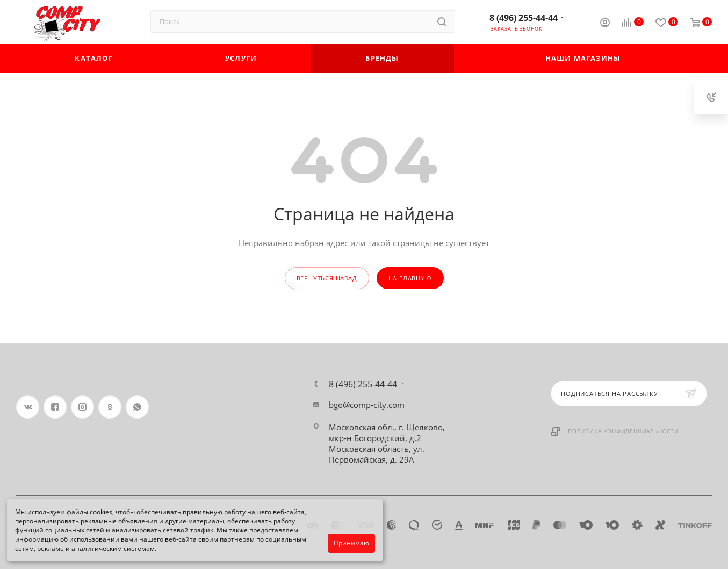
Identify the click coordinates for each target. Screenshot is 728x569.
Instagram (82, 407)
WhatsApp (137, 407)
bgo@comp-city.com (367, 405)
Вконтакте (28, 407)
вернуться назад (327, 278)
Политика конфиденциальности (624, 431)
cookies (101, 512)
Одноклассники (110, 407)
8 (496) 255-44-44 (524, 18)
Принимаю (351, 543)
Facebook (55, 407)
